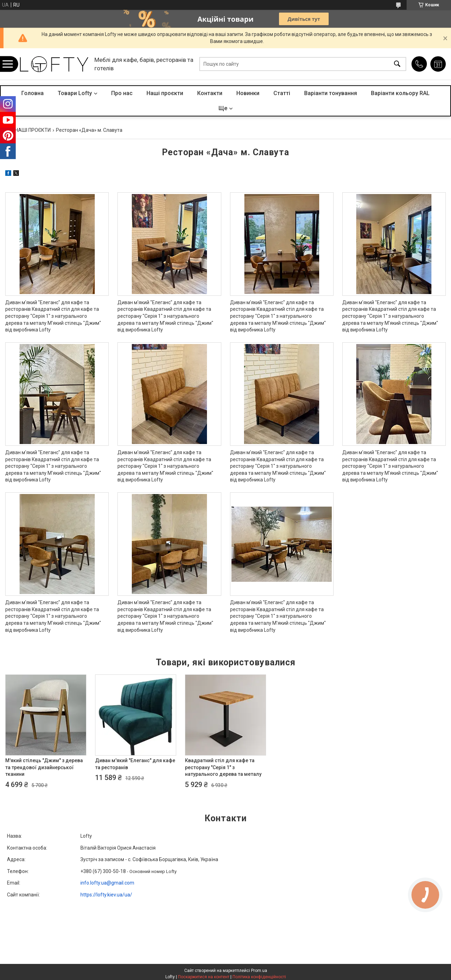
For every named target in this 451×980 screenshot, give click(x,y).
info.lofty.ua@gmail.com (107, 883)
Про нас (122, 93)
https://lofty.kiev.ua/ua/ (106, 895)
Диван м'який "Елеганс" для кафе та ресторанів (135, 764)
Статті (282, 93)
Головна (33, 93)
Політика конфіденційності (259, 977)
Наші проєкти (165, 93)
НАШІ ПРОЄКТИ (33, 130)
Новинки (248, 93)
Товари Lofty (75, 93)
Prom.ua (259, 971)
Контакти (210, 93)
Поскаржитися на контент (204, 977)
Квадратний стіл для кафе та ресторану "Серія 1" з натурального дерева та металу (223, 767)
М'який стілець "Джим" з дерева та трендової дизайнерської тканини (44, 767)
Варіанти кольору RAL (400, 93)
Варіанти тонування (331, 93)
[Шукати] (397, 64)
